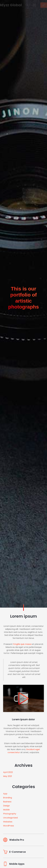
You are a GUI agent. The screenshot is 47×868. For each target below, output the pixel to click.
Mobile (6, 810)
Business (7, 802)
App (5, 794)
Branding (8, 798)
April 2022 (8, 772)
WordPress (9, 826)
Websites (8, 822)
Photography (10, 814)
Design (6, 806)
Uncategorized (10, 818)
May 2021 (8, 776)
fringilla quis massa (22, 644)
